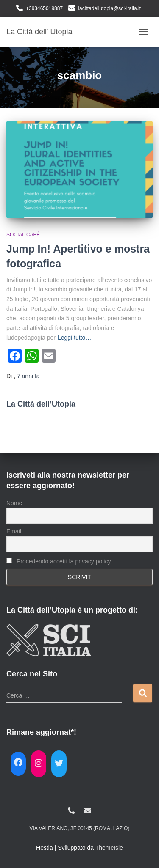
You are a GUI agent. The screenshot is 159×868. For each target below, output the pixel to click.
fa (28, 376)
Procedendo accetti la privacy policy (59, 561)
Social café (23, 235)
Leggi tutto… (74, 338)
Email (14, 531)
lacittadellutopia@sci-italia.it (109, 8)
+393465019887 (44, 8)
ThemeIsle (109, 848)
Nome (14, 503)
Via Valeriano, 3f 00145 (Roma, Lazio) (80, 828)
